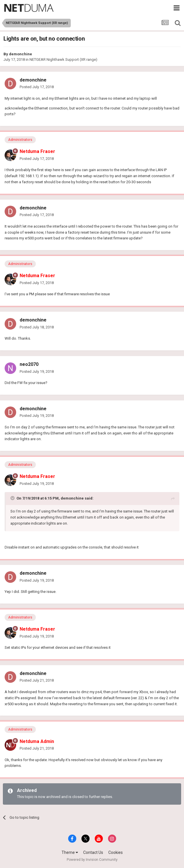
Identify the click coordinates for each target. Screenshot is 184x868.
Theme (70, 852)
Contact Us (93, 852)
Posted (37, 87)
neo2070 (29, 364)
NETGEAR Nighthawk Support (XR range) (63, 59)
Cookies (116, 852)
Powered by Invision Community (92, 860)
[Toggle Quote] (13, 498)
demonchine (21, 54)
